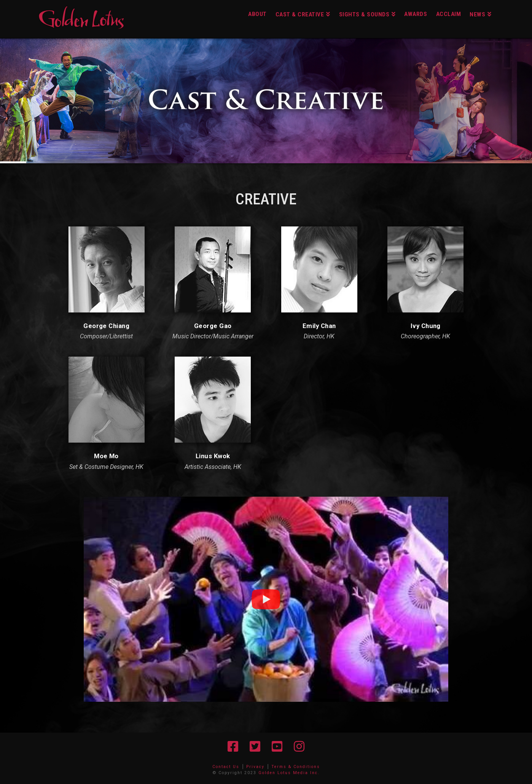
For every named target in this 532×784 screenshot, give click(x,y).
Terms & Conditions (296, 767)
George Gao (213, 326)
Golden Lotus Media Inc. (289, 773)
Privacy (255, 767)
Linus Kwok (213, 456)
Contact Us (226, 767)
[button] (266, 599)
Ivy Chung (426, 326)
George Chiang (106, 326)
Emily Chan (319, 326)
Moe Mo (106, 456)
